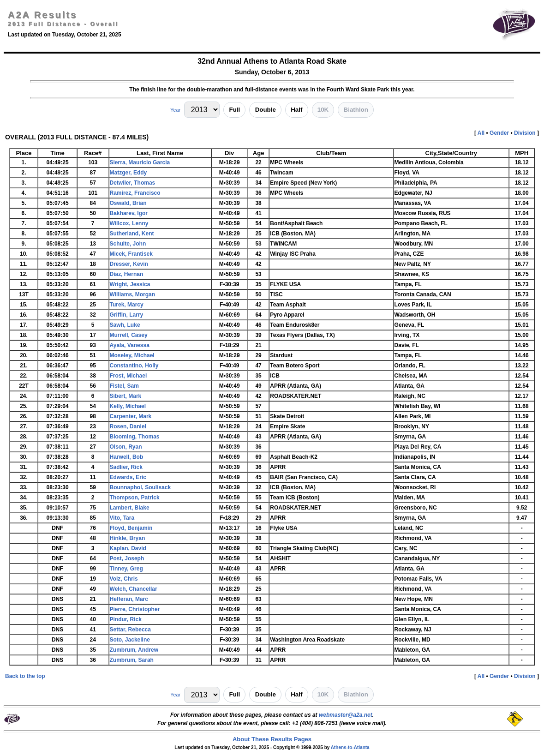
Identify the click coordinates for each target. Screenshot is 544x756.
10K (323, 110)
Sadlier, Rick (126, 467)
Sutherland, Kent (132, 234)
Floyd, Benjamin (131, 528)
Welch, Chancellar (134, 589)
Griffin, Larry (127, 315)
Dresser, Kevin (129, 264)
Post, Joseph (127, 558)
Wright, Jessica (130, 284)
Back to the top (25, 676)
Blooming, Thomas (135, 437)
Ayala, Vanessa (130, 345)
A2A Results (42, 15)
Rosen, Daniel (128, 426)
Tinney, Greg (126, 569)
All (481, 133)
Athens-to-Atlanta (350, 747)
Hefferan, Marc (129, 599)
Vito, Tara (122, 518)
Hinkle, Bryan (128, 538)
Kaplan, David (128, 548)
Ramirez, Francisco (135, 193)
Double (266, 110)
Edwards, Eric (128, 477)
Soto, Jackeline (130, 640)
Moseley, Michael (132, 355)
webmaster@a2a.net (346, 715)
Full (235, 110)
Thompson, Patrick (135, 498)
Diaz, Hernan (127, 274)
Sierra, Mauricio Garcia (140, 162)
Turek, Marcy (127, 305)
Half (296, 110)
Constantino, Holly (134, 366)
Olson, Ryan (126, 447)
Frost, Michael (129, 376)
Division (525, 133)
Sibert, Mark (126, 396)
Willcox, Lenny (129, 223)
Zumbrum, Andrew (134, 650)
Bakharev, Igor (129, 213)
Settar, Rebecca (130, 630)
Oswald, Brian (128, 203)
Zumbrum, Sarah (132, 660)
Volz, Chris (124, 579)
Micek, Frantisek (131, 254)
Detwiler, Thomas (133, 183)
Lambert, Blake (130, 508)
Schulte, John (128, 244)
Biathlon (356, 110)
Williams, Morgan (133, 294)
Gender (499, 133)
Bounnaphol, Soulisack (140, 487)
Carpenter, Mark (131, 416)
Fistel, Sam (124, 386)
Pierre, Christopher (135, 609)
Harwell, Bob (127, 457)
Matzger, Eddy (129, 173)
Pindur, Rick (126, 619)
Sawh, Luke (125, 325)
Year (175, 110)
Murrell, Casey (129, 335)
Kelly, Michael (128, 406)
